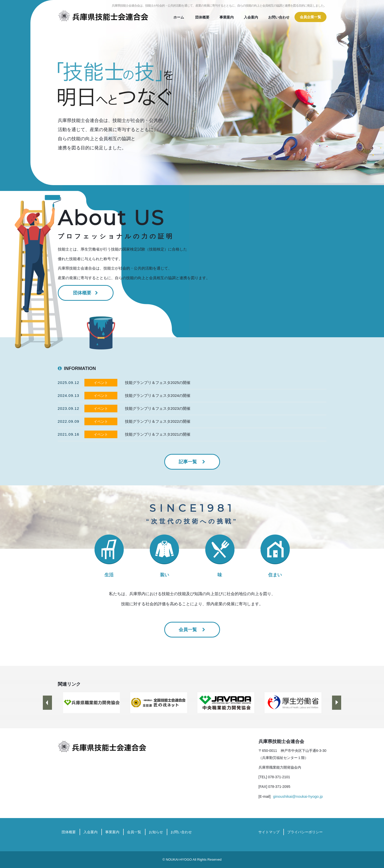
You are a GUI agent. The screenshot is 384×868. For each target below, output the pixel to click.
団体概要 (202, 17)
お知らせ (156, 832)
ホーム (179, 17)
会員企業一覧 (310, 17)
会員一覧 (188, 630)
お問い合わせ (279, 17)
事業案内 (227, 17)
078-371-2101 (279, 777)
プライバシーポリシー (305, 832)
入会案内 (251, 17)
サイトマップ (269, 832)
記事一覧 (188, 462)
